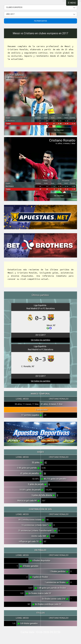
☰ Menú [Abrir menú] (72, 3)
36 (45, 473)
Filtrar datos (41, 21)
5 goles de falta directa (43, 495)
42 (46, 462)
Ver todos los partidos (40, 340)
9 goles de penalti (37, 484)
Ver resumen (59, 130)
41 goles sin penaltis (31, 473)
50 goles (37, 462)
